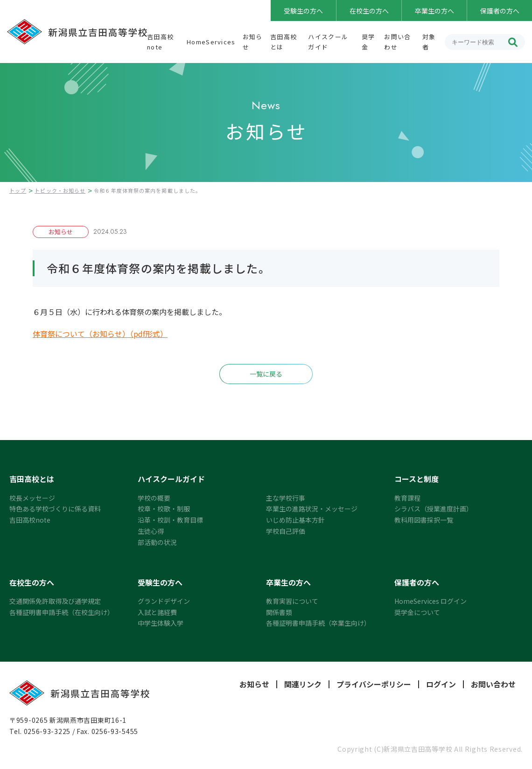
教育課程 (407, 498)
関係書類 (279, 612)
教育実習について (292, 601)
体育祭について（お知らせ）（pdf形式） (100, 334)
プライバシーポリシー (374, 684)
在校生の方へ (369, 11)
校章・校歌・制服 (164, 509)
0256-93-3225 (47, 731)
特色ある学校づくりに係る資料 (55, 509)
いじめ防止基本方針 (295, 520)
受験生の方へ (303, 11)
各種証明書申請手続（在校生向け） (62, 612)
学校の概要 (154, 498)
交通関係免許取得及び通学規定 (55, 601)
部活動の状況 (157, 542)
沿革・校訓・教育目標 (170, 520)
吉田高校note (30, 520)
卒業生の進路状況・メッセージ (312, 509)
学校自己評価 (286, 531)
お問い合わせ (493, 684)
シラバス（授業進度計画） (434, 509)
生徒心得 (151, 531)
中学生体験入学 (161, 623)
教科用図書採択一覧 (424, 520)
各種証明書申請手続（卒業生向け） (318, 623)
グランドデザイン (164, 601)
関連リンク (303, 684)
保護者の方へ (500, 11)
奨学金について (417, 612)
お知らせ (254, 684)
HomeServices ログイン (430, 601)
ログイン (441, 684)
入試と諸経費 (157, 612)
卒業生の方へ (434, 11)
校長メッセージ (32, 498)
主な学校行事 (286, 498)
